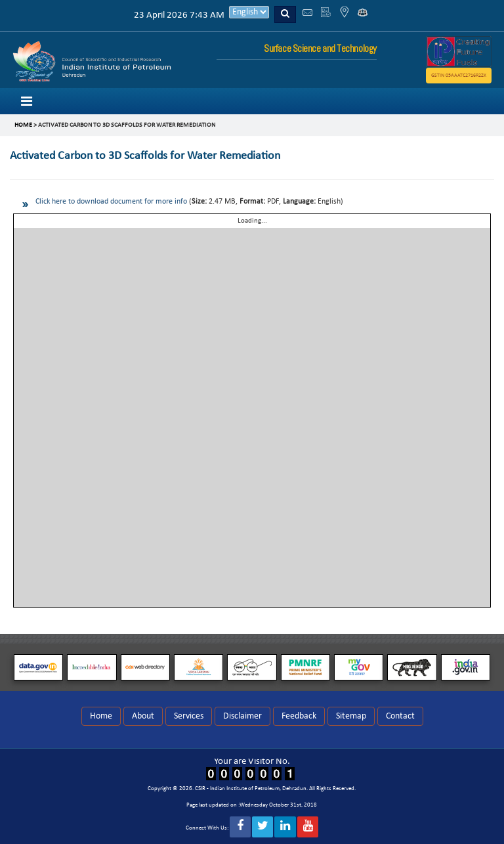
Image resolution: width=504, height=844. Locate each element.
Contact (400, 716)
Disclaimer (242, 716)
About (143, 716)
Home (101, 716)
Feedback (299, 716)
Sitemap (351, 716)
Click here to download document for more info (111, 202)
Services (189, 716)
